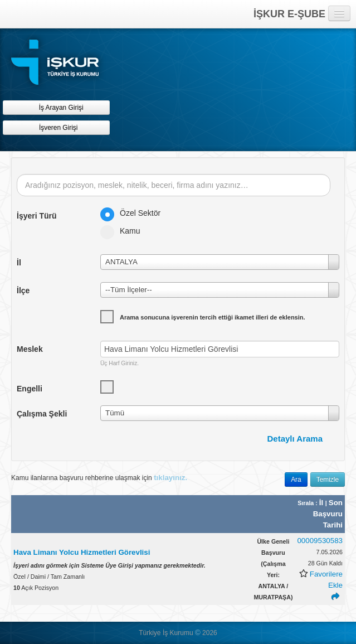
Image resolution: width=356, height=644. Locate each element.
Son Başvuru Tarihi (328, 514)
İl (322, 503)
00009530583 (320, 541)
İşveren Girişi (57, 127)
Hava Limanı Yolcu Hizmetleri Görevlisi (82, 552)
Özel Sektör (134, 213)
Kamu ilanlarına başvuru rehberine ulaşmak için (99, 478)
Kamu (124, 231)
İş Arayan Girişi (56, 107)
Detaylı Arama (295, 439)
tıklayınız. (170, 478)
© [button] (198, 633)
